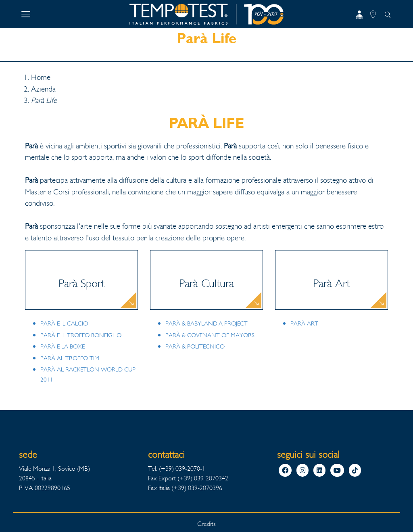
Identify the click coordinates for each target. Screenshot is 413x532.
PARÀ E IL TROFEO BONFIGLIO (81, 335)
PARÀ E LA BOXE (63, 346)
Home (41, 77)
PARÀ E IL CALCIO (64, 323)
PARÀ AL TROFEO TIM (70, 358)
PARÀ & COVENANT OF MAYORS (210, 335)
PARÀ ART (304, 323)
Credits (206, 524)
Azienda (43, 89)
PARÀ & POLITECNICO (195, 346)
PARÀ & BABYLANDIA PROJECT (206, 323)
